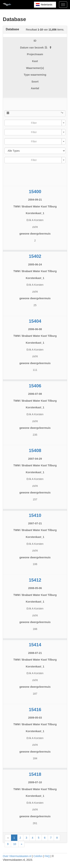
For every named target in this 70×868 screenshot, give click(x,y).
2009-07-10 (35, 782)
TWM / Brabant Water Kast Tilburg (35, 206)
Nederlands (47, 5)
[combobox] (35, 123)
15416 (35, 710)
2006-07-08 (35, 394)
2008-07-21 (35, 653)
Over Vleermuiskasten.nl (17, 856)
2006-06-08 (35, 329)
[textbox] (34, 123)
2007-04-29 (35, 459)
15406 (35, 386)
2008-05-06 (35, 588)
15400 (35, 192)
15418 (35, 774)
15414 (35, 645)
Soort (35, 82)
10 (15, 844)
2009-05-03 (35, 718)
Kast (35, 61)
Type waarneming (35, 75)
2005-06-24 (35, 264)
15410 (35, 515)
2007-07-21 (35, 523)
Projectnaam (35, 54)
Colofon (38, 856)
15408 (35, 450)
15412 (35, 580)
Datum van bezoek (34, 48)
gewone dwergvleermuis (35, 234)
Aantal (35, 88)
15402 (35, 256)
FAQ (47, 856)
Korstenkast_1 (35, 213)
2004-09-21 (35, 200)
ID (35, 41)
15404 (35, 321)
